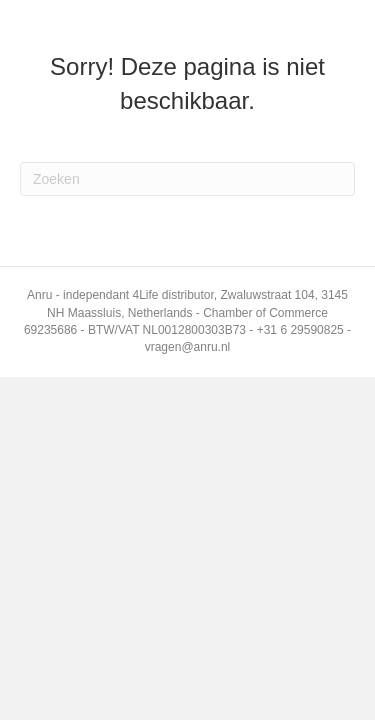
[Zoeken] (187, 179)
